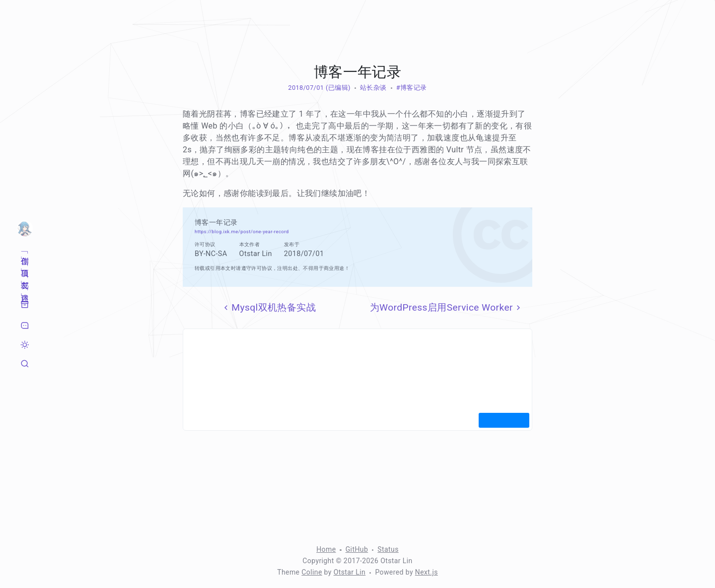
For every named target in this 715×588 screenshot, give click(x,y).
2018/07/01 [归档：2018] (306, 88)
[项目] (25, 264)
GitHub (357, 549)
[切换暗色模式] (25, 345)
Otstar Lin (350, 572)
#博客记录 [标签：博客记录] (412, 88)
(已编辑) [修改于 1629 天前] (337, 88)
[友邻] (25, 276)
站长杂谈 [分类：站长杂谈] (373, 88)
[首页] (25, 228)
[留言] (25, 326)
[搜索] (25, 364)
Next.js (427, 572)
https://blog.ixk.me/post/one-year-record (242, 231)
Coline (312, 572)
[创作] (25, 251)
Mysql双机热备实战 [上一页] (269, 307)
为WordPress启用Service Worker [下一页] (446, 307)
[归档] (25, 305)
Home (326, 549)
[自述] (25, 288)
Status (388, 549)
